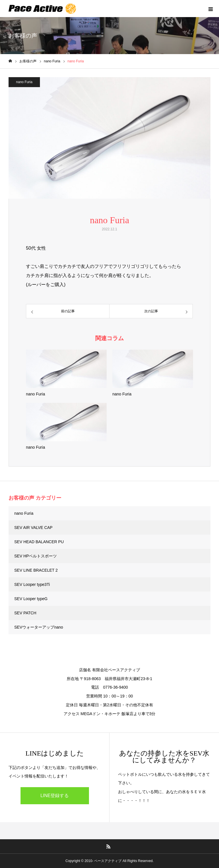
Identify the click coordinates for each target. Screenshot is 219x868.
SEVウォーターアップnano (39, 627)
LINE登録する (55, 796)
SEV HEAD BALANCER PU (39, 542)
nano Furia (24, 82)
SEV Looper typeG (31, 599)
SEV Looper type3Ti (32, 584)
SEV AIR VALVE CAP (33, 528)
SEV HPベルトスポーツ (36, 556)
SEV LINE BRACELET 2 (36, 570)
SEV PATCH (25, 613)
